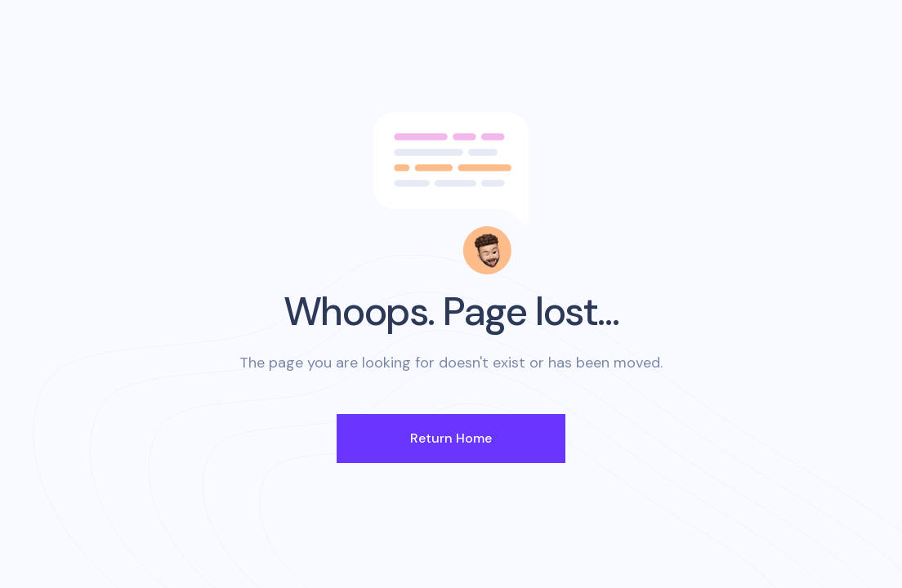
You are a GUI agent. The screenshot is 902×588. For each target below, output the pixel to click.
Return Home (451, 438)
